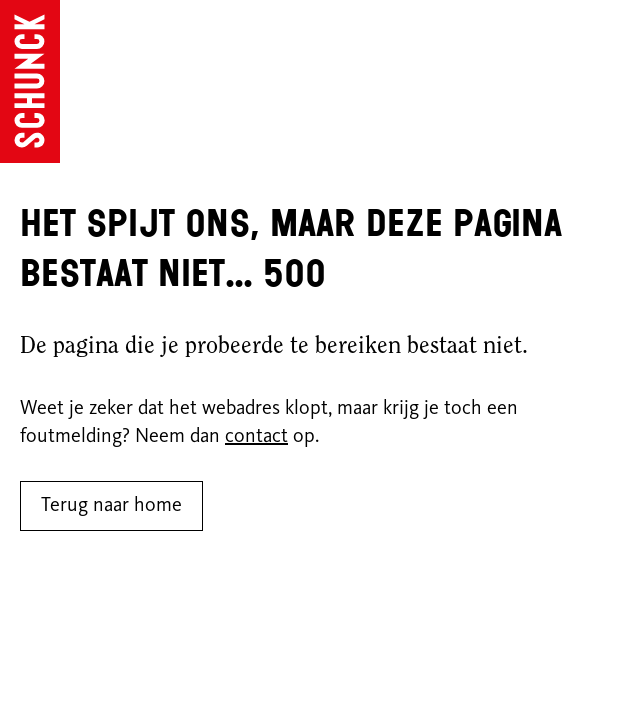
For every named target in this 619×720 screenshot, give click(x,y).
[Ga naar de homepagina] (30, 81)
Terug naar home (111, 506)
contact (256, 437)
